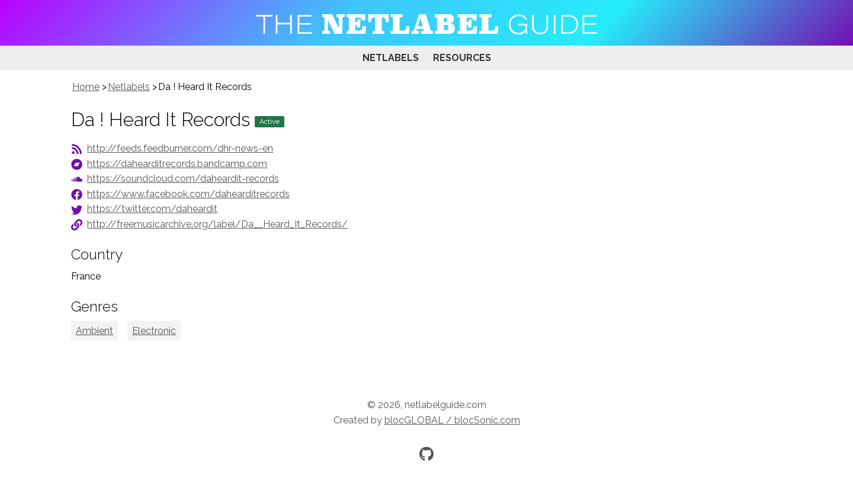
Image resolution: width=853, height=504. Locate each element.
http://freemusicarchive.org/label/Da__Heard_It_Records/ (217, 224)
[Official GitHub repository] (426, 454)
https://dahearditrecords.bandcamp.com (177, 164)
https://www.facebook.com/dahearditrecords (188, 194)
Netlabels (391, 58)
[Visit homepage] (426, 23)
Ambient (94, 331)
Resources (462, 58)
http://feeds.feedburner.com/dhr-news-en (180, 148)
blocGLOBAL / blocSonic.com (452, 420)
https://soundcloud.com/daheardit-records (183, 179)
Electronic (154, 331)
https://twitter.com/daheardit (152, 209)
